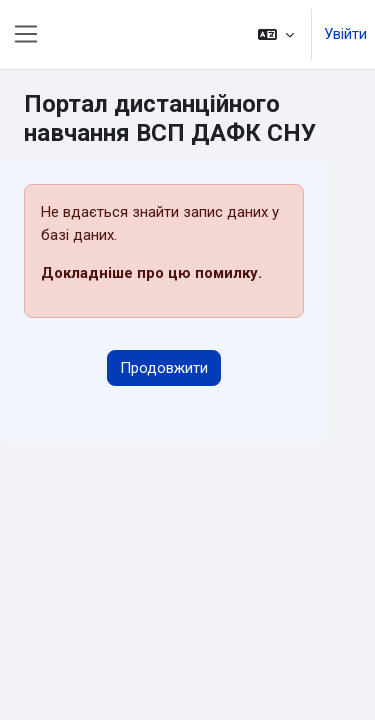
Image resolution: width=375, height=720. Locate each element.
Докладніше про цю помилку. (151, 273)
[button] (276, 34)
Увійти (345, 34)
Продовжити (164, 368)
